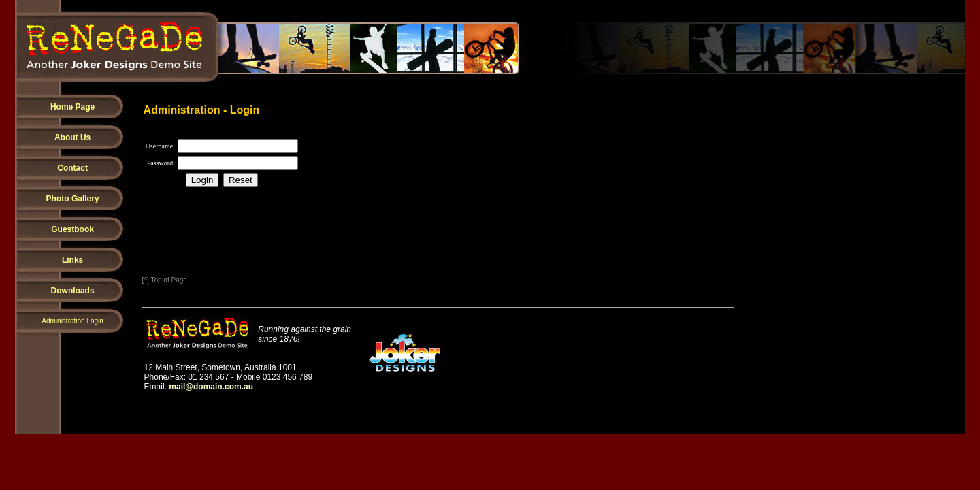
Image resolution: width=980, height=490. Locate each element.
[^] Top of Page (165, 280)
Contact (72, 168)
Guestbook (72, 229)
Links (72, 260)
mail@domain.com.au (211, 387)
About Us (72, 137)
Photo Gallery (73, 199)
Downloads (73, 291)
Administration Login (72, 321)
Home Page (72, 107)
